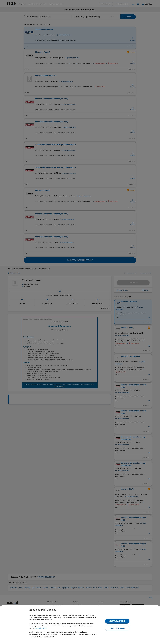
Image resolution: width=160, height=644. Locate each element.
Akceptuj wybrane (117, 628)
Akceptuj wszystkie (117, 621)
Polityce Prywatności (41, 628)
